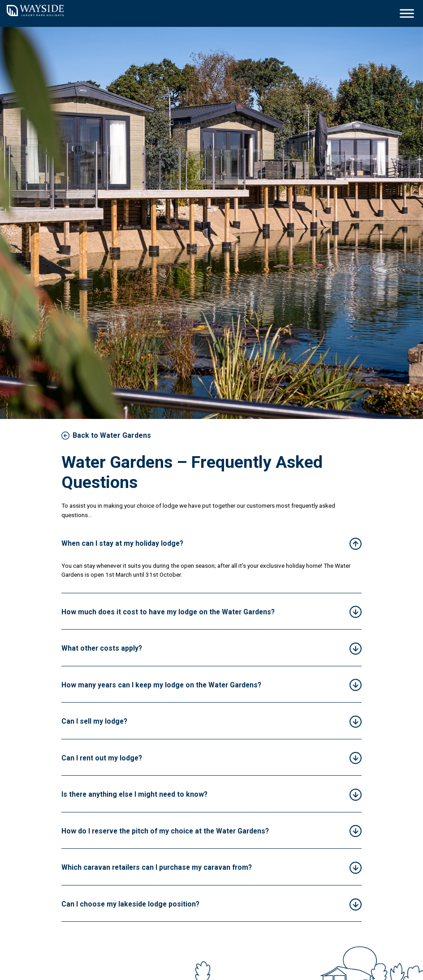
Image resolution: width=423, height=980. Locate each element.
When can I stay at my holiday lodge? (122, 543)
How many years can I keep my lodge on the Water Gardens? (161, 685)
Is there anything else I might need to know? (134, 794)
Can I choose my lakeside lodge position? (130, 904)
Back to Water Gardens (112, 435)
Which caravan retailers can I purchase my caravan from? (157, 867)
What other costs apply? (102, 648)
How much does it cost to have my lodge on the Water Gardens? (168, 612)
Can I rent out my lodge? (102, 758)
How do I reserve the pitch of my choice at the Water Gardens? (165, 831)
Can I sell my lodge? (94, 721)
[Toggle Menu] (407, 13)
